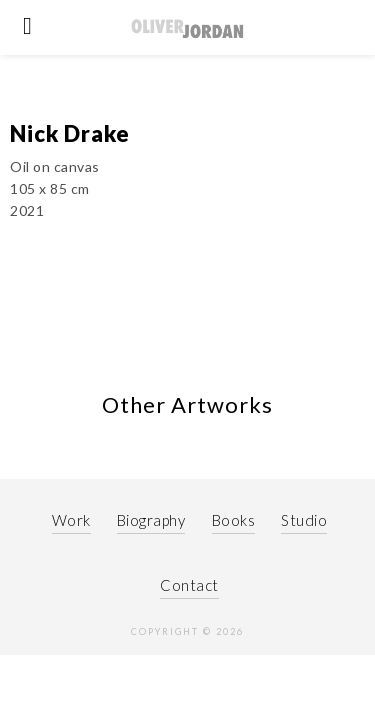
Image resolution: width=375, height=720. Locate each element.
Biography (151, 540)
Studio (304, 540)
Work (71, 540)
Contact (189, 605)
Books (234, 540)
